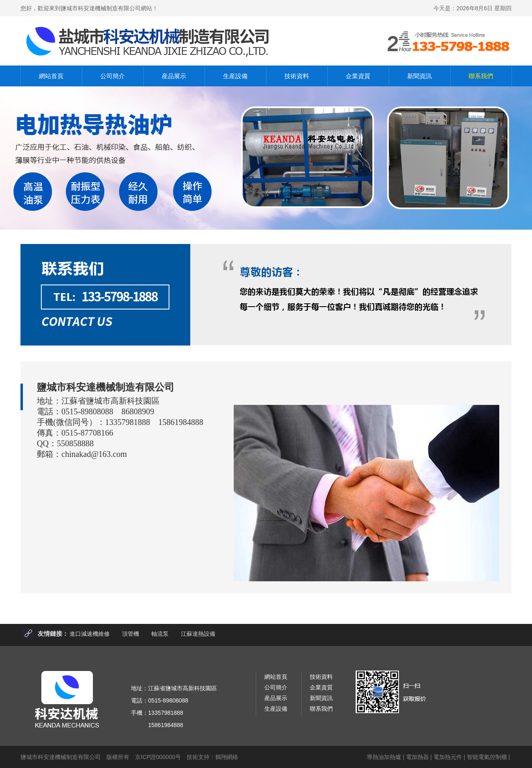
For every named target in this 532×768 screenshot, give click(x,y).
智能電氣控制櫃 (487, 757)
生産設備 (235, 76)
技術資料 (297, 76)
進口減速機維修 (90, 634)
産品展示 (174, 76)
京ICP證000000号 (158, 757)
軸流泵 (160, 634)
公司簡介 (113, 76)
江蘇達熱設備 (198, 634)
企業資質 (358, 76)
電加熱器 (417, 757)
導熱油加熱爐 (384, 757)
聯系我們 (481, 76)
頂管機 (131, 634)
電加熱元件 (448, 757)
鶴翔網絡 (227, 757)
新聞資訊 (419, 76)
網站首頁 (51, 76)
